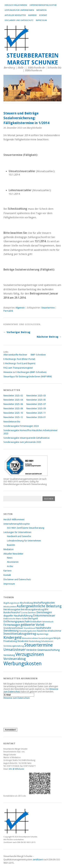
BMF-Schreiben (38, 355)
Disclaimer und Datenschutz (19, 20)
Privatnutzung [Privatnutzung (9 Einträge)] (10, 641)
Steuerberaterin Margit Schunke (33, 59)
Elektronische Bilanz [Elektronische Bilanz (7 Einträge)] (12, 619)
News (10, 558)
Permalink (8, 311)
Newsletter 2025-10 (13, 413)
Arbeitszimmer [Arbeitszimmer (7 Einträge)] (10, 607)
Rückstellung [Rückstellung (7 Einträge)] (35, 641)
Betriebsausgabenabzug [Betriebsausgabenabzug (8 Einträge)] (32, 610)
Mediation (41, 10)
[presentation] (18, 712)
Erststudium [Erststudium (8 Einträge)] (36, 622)
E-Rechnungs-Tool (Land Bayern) (19, 363)
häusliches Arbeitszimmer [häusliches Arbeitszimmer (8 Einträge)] (49, 631)
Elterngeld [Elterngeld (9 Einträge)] (33, 619)
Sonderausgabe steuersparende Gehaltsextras (27, 438)
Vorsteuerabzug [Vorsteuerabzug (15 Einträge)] (15, 659)
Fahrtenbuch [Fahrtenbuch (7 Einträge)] (48, 622)
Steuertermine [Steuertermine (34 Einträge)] (38, 645)
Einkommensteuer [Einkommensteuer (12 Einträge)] (44, 616)
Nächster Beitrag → (49, 337)
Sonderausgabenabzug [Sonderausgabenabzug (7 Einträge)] (14, 646)
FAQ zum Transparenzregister (18, 368)
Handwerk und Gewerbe (19, 536)
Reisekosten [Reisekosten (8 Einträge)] (23, 641)
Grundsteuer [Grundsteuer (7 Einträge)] (29, 628)
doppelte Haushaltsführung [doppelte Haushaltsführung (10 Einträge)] (18, 616)
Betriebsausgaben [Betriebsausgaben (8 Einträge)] (12, 610)
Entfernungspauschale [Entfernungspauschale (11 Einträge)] (17, 621)
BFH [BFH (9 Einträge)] (46, 609)
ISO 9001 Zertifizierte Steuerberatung (26, 528)
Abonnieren (13, 562)
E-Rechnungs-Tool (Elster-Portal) (19, 359)
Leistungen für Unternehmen (19, 10)
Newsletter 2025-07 (36, 404)
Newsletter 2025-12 (13, 417)
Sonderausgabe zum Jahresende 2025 (22, 442)
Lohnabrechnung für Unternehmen (24, 541)
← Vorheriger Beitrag (17, 332)
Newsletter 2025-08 (13, 408)
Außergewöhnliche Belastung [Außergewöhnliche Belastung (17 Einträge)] (39, 606)
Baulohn (11, 545)
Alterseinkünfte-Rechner (15, 355)
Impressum (41, 20)
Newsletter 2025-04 (13, 400)
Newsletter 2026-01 (36, 417)
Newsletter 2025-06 (13, 404)
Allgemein (20, 308)
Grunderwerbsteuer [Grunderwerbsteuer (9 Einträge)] (13, 628)
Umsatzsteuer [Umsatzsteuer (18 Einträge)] (15, 650)
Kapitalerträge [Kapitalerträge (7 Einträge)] (42, 634)
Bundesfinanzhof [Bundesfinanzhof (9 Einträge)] (12, 612)
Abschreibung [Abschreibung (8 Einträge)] (26, 603)
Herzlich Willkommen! (16, 5)
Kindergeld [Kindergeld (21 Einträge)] (12, 638)
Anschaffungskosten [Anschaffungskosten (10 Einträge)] (44, 603)
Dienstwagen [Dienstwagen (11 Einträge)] (44, 612)
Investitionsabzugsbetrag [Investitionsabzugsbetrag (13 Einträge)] (20, 634)
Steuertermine (48, 308)
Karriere (32, 15)
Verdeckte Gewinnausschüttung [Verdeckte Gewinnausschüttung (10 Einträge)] (43, 650)
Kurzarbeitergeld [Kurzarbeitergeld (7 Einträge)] (46, 638)
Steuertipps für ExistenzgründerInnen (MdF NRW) (28, 377)
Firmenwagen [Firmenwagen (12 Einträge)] (12, 625)
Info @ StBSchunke (16, 769)
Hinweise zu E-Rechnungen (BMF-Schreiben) (25, 372)
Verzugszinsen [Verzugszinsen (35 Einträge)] (30, 654)
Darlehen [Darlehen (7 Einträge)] (32, 613)
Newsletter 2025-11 (36, 413)
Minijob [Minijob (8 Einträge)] (57, 638)
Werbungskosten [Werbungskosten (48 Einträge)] (23, 664)
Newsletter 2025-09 (36, 408)
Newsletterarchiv (12, 422)
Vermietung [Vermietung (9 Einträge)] (9, 655)
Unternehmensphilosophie (43, 5)
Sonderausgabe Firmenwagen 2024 (21, 426)
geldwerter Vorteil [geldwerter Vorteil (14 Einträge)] (32, 625)
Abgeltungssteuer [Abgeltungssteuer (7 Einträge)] (11, 603)
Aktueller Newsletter (15, 15)
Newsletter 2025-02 (13, 396)
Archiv (10, 566)
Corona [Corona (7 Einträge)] (24, 613)
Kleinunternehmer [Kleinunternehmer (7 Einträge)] (30, 638)
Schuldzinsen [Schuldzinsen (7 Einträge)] (47, 641)
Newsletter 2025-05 (36, 400)
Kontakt (43, 15)
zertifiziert (38, 860)
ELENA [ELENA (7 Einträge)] (25, 619)
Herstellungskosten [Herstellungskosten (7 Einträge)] (28, 631)
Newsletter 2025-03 (36, 396)
